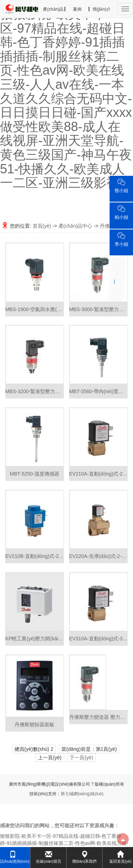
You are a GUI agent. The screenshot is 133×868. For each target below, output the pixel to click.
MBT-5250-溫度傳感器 (35, 474)
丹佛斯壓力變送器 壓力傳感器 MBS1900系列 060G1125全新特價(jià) (99, 717)
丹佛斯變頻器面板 (34, 725)
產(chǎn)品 (53, 9)
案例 (77, 9)
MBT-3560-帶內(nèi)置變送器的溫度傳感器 (99, 391)
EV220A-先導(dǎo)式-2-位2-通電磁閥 (99, 556)
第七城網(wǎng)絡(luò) (82, 794)
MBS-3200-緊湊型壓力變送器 (35, 391)
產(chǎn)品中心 (76, 226)
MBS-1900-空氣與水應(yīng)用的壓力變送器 (35, 309)
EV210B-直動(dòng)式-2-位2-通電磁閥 (35, 556)
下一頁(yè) (81, 758)
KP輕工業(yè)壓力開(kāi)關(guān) (35, 639)
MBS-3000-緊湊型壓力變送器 (99, 309)
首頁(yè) (42, 226)
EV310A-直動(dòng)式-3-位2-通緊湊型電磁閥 (99, 639)
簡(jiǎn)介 (102, 9)
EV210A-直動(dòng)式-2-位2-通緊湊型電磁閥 (99, 474)
